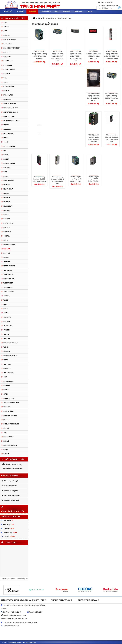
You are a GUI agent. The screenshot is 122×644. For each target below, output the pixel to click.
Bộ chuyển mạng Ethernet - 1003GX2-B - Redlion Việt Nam (57, 175)
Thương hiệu (46, 12)
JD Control (8, 326)
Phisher (7, 351)
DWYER (6, 91)
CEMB (6, 450)
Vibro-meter (8, 274)
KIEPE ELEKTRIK (9, 163)
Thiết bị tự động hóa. (10, 491)
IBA (5, 151)
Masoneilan (8, 206)
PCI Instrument (10, 245)
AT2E (5, 22)
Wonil (6, 347)
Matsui (6, 193)
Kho (57, 12)
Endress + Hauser (11, 108)
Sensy (6, 433)
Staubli (6, 330)
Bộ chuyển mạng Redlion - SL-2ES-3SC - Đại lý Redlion (39, 174)
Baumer (7, 74)
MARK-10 (7, 185)
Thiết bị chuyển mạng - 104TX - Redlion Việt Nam (94, 173)
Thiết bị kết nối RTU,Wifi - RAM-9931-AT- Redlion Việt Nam (94, 133)
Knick (6, 176)
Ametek (6, 27)
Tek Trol (7, 364)
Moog (6, 360)
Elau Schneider (10, 104)
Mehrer (7, 202)
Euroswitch (8, 95)
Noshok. (7, 219)
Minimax (7, 210)
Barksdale (8, 44)
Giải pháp (66, 12)
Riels (6, 309)
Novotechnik (9, 223)
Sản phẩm (32, 12)
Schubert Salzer (10, 343)
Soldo (6, 257)
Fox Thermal (9, 133)
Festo (6, 138)
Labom (6, 454)
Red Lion (7, 249)
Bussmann (8, 65)
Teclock (7, 262)
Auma (6, 313)
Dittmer (7, 321)
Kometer (7, 368)
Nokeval (7, 227)
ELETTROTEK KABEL (11, 112)
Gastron (7, 317)
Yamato (6, 334)
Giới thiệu (20, 12)
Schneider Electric (11, 403)
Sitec (6, 394)
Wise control (9, 279)
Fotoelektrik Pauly (11, 121)
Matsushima (8, 189)
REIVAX (6, 441)
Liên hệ (90, 12)
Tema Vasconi (9, 373)
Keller (6, 159)
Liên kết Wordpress (10, 486)
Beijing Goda (9, 411)
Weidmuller (8, 283)
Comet (6, 390)
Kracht (6, 428)
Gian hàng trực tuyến (10, 481)
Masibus (7, 198)
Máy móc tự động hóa (10, 500)
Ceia (5, 377)
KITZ (5, 172)
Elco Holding (9, 116)
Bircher (7, 35)
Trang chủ (8, 12)
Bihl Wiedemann (10, 40)
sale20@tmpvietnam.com (13, 468)
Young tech (8, 287)
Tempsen (7, 339)
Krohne (7, 386)
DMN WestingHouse (11, 424)
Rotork (7, 253)
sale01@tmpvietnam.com (110, 6)
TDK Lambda (8, 270)
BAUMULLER (8, 61)
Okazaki (7, 420)
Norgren (7, 232)
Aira (5, 31)
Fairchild (7, 129)
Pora (6, 240)
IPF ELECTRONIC (9, 146)
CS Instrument (9, 87)
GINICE (6, 142)
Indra (6, 155)
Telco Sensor (9, 266)
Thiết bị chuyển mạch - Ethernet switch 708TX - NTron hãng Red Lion (76, 56)
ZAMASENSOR (9, 292)
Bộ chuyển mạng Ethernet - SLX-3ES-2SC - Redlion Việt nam (112, 133)
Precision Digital (10, 356)
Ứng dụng (79, 12)
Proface (7, 407)
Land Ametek (9, 180)
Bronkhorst (9, 381)
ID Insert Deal (9, 398)
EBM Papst (8, 99)
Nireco (6, 215)
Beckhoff (7, 57)
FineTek (6, 304)
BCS (5, 78)
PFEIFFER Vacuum (10, 415)
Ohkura (7, 236)
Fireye (6, 125)
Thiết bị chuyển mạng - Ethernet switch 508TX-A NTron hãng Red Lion (57, 56)
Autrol (6, 296)
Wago (6, 300)
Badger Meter (9, 69)
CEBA (5, 82)
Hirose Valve (9, 437)
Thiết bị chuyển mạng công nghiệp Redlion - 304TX (76, 173)
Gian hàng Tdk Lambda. (11, 495)
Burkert (7, 52)
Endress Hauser (10, 445)
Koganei (7, 168)
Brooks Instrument (11, 48)
